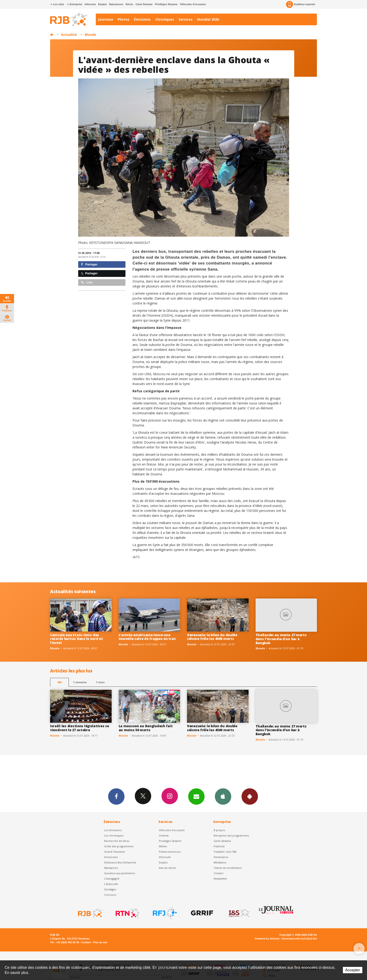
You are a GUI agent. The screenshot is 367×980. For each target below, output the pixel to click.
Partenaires (221, 857)
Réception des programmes (231, 835)
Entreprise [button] (75, 4)
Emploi (102, 4)
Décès (129, 4)
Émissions (142, 19)
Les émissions (113, 830)
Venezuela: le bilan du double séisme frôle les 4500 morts (212, 637)
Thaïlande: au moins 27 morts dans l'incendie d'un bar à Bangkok (281, 639)
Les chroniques (114, 835)
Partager (89, 264)
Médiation (220, 862)
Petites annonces (170, 852)
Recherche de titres (117, 841)
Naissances (116, 4)
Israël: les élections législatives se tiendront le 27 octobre (80, 728)
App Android (250, 796)
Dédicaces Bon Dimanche (120, 862)
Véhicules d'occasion (193, 4)
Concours (110, 895)
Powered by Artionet (267, 939)
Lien (87, 282)
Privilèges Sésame (166, 4)
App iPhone (223, 796)
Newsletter (220, 879)
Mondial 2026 (208, 19)
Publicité (219, 846)
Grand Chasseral (114, 852)
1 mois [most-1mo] (100, 682)
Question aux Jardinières (120, 873)
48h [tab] (60, 682)
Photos (123, 19)
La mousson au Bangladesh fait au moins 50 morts (146, 728)
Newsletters (196, 796)
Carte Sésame (144, 4)
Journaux (106, 19)
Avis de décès (167, 868)
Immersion (111, 857)
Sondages (110, 889)
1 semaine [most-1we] (80, 682)
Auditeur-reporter (301, 4)
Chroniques (165, 19)
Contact (218, 873)
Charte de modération (228, 868)
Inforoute (90, 4)
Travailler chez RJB (225, 852)
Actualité (69, 35)
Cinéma (164, 835)
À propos (219, 830)
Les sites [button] (57, 4)
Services (186, 19)
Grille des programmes (119, 846)
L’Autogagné (112, 879)
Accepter (353, 970)
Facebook (116, 796)
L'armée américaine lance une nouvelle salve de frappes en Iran (147, 637)
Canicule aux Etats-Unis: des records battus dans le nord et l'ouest (77, 639)
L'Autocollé (111, 884)
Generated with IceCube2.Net (299, 939)
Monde (90, 35)
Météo (163, 846)
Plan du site (100, 942)
